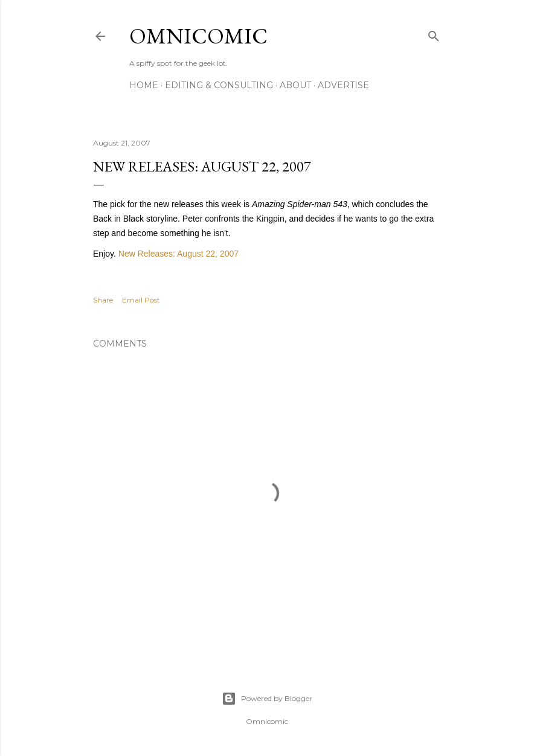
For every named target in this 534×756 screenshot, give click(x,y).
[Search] (434, 34)
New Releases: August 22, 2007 (179, 254)
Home (144, 85)
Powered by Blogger (267, 699)
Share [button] (103, 300)
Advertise (343, 85)
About (295, 85)
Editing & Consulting (219, 85)
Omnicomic (198, 36)
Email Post (141, 300)
